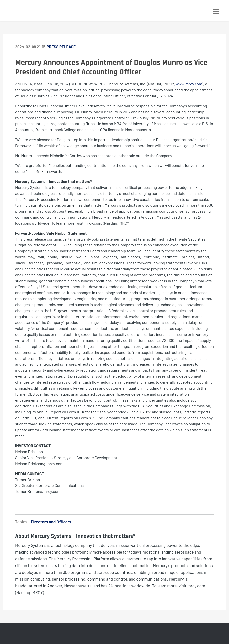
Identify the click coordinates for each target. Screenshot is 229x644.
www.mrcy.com (189, 84)
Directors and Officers (51, 522)
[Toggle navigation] (216, 11)
